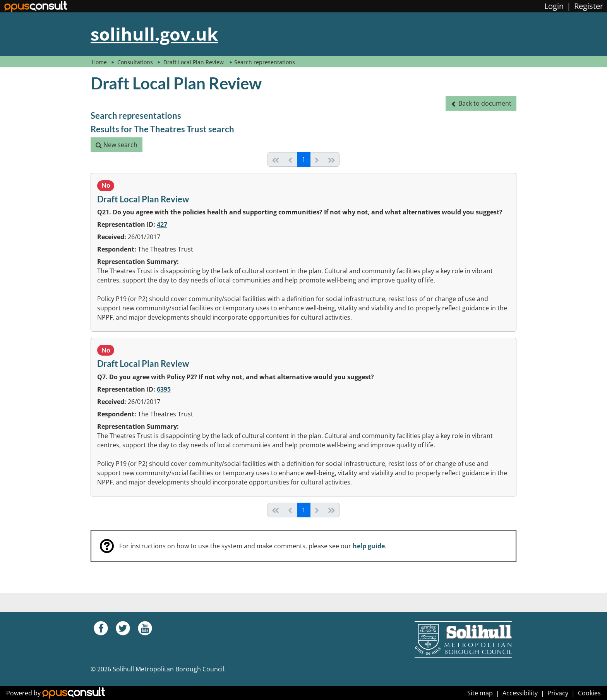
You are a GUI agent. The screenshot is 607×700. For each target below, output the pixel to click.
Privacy (558, 693)
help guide (369, 546)
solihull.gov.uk (154, 34)
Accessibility (520, 693)
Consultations (136, 62)
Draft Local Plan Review (194, 62)
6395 (164, 389)
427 (162, 224)
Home (99, 62)
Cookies (589, 693)
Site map (480, 693)
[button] (481, 103)
